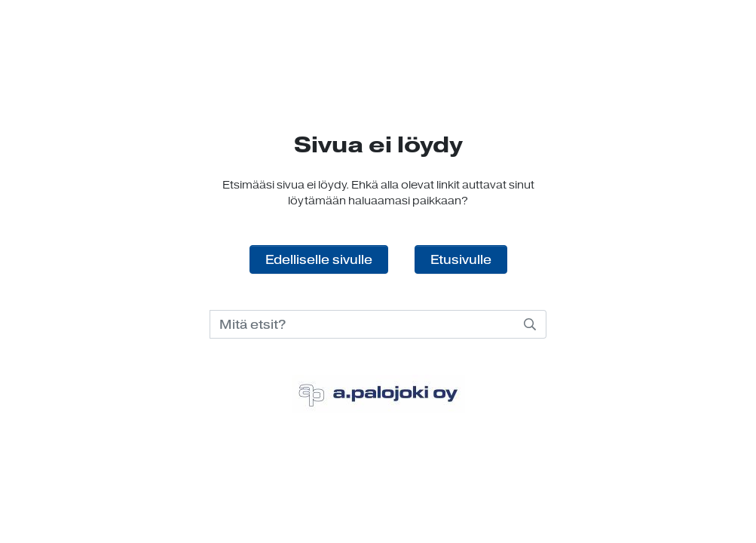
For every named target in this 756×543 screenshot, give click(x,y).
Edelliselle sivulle (319, 259)
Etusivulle (461, 259)
